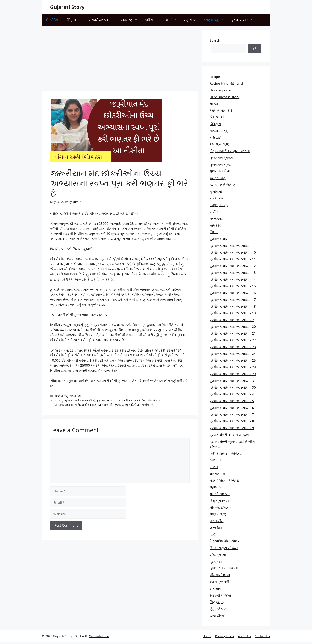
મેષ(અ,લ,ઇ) (218, 514)
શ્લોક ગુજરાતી (219, 582)
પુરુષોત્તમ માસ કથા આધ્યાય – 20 (233, 327)
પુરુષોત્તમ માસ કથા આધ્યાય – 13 (233, 273)
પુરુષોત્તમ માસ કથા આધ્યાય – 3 (232, 381)
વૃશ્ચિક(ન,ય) (218, 555)
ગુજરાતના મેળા (220, 171)
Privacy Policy (225, 636)
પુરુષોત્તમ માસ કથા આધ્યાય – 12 (233, 266)
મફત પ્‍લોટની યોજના (224, 480)
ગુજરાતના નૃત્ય (220, 164)
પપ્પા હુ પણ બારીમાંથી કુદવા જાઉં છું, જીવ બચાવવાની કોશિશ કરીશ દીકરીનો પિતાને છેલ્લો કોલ (108, 400)
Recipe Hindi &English (227, 83)
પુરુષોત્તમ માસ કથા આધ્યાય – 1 (232, 245)
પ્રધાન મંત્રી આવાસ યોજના (229, 435)
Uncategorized (221, 90)
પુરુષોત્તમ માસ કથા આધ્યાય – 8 (232, 421)
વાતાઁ (173, 20)
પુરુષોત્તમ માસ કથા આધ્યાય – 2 (232, 320)
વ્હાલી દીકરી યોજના (224, 568)
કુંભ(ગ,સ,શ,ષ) (219, 144)
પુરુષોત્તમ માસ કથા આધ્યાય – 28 (233, 367)
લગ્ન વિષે (216, 528)
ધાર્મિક (154, 20)
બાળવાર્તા (216, 460)
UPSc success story (224, 97)
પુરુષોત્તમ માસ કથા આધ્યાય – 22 (233, 340)
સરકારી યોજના (103, 20)
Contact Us (262, 636)
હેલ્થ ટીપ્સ (217, 615)
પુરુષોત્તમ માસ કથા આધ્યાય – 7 (232, 414)
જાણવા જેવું (216, 20)
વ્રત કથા (216, 561)
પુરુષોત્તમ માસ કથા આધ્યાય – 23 (233, 347)
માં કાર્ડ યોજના (220, 494)
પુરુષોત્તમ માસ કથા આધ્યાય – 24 (233, 354)
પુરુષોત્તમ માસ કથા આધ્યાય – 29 (233, 374)
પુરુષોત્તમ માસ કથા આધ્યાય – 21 (233, 333)
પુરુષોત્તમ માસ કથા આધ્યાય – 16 (233, 293)
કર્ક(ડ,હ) (215, 137)
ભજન (214, 467)
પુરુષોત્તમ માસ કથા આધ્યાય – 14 (233, 279)
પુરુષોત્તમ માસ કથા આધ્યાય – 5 (232, 401)
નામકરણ (131, 20)
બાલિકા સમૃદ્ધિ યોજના (226, 453)
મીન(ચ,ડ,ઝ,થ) (220, 507)
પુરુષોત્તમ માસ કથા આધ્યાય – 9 (232, 428)
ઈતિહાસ (75, 20)
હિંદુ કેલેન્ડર (218, 609)
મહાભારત (190, 20)
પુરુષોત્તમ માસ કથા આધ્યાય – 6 (232, 408)
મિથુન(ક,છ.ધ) (219, 501)
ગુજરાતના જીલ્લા (221, 158)
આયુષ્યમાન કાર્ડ (221, 110)
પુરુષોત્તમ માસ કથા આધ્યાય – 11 (233, 259)
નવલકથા (216, 218)
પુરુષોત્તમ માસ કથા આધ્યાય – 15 (233, 286)
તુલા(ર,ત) (216, 191)
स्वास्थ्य (214, 104)
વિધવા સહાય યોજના (224, 548)
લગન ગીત (216, 521)
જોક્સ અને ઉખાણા (223, 185)
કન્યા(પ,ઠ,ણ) (219, 131)
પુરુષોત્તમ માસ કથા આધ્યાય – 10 (233, 252)
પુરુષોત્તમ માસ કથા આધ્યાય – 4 (232, 394)
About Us (244, 636)
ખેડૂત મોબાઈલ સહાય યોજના (230, 151)
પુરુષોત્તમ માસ (244, 20)
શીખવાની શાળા (220, 575)
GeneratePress (99, 636)
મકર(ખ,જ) (217, 474)
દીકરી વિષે (52, 20)
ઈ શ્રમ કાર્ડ (218, 117)
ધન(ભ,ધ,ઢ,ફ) (219, 205)
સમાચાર (215, 588)
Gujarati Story (67, 7)
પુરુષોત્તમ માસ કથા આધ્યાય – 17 (233, 300)
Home (207, 636)
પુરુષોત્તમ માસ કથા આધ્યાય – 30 (233, 387)
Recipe (215, 77)
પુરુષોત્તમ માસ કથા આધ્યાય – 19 (233, 313)
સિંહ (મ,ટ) (217, 602)
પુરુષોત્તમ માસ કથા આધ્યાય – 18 (233, 306)
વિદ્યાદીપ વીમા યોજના (226, 541)
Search (215, 40)
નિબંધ (214, 232)
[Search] (254, 49)
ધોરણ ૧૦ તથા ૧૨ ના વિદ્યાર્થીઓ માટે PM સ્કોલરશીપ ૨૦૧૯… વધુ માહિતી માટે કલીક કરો (104, 405)
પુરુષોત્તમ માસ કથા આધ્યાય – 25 (233, 360)
